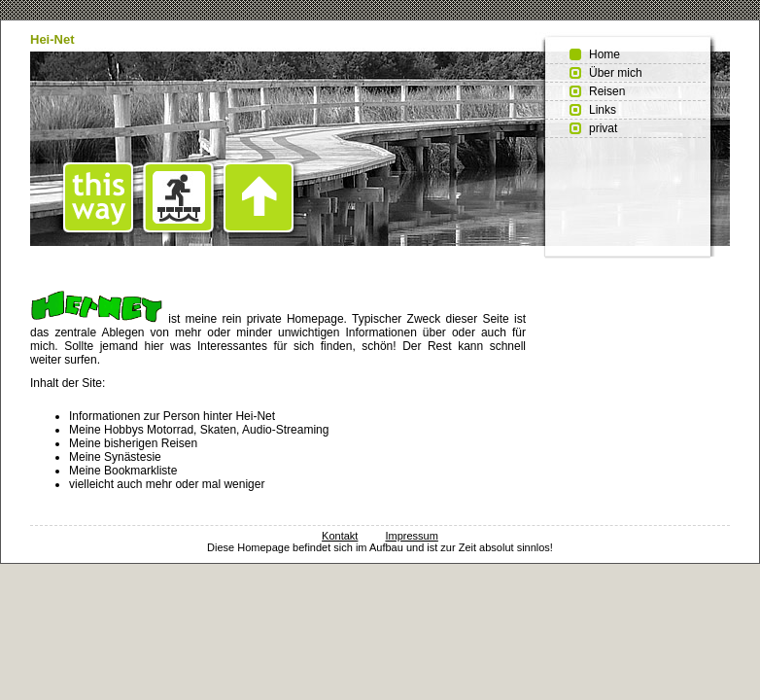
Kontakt (340, 536)
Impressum (411, 536)
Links (603, 110)
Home (605, 54)
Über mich (616, 73)
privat (603, 128)
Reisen (607, 91)
